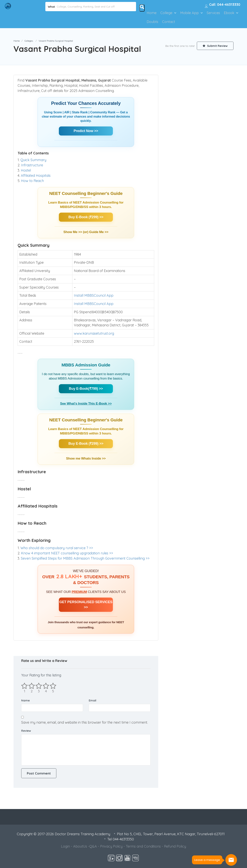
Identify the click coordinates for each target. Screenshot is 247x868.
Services (213, 13)
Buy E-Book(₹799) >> (86, 389)
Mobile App (189, 13)
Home (152, 13)
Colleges (29, 41)
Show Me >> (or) (76, 232)
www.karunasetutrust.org (94, 333)
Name (25, 700)
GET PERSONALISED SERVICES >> (86, 605)
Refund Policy (175, 846)
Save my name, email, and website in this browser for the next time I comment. (85, 722)
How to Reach (32, 181)
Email (93, 700)
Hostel (26, 170)
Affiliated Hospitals (36, 176)
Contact (169, 22)
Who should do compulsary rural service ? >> (57, 548)
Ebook (229, 13)
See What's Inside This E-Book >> (86, 404)
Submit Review (215, 46)
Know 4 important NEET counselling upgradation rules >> (67, 553)
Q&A (93, 846)
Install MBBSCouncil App (94, 295)
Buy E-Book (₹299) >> (86, 217)
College (166, 13)
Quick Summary (33, 160)
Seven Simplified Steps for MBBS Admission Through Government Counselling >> (85, 558)
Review (26, 731)
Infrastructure (32, 165)
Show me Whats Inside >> (86, 458)
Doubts (152, 22)
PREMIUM (79, 592)
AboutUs (80, 846)
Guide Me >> (99, 232)
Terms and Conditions (143, 846)
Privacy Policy (111, 846)
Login (65, 846)
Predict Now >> (86, 131)
